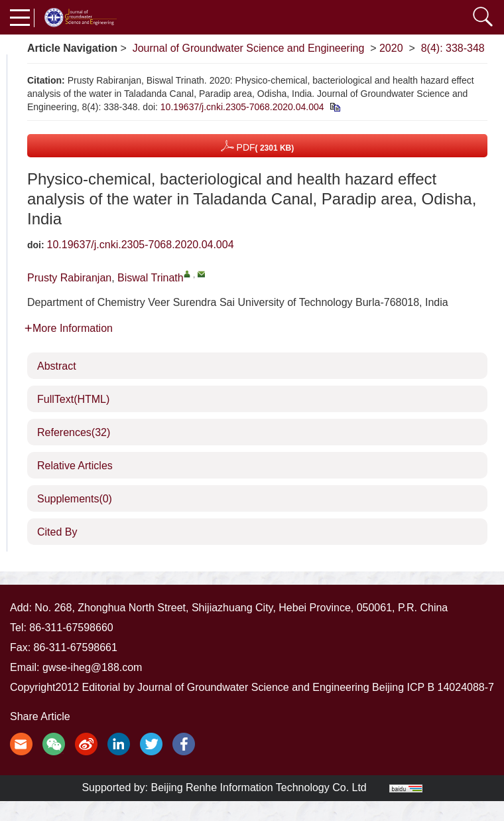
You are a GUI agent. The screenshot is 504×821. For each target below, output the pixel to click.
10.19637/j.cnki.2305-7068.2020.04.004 (242, 107)
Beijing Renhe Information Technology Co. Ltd (259, 787)
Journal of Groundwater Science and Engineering (249, 48)
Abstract (57, 366)
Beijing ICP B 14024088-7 (433, 687)
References (74, 432)
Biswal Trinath (151, 278)
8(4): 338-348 (453, 48)
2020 (391, 48)
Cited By (57, 532)
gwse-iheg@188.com (93, 667)
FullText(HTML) (73, 399)
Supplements (75, 499)
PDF (258, 146)
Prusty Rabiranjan (69, 278)
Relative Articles (75, 466)
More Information (69, 328)
